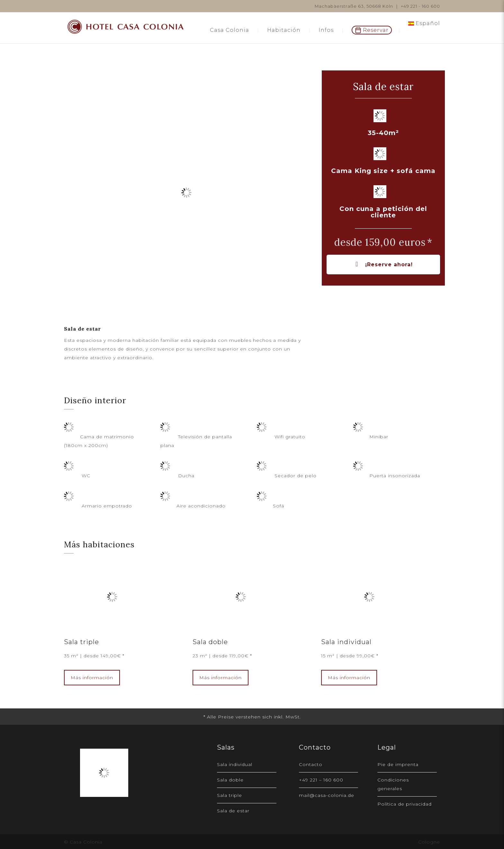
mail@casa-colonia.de (327, 795)
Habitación (284, 30)
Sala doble (210, 642)
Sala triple (81, 642)
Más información (92, 678)
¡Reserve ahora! (383, 265)
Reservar (376, 30)
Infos (326, 30)
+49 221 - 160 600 (420, 6)
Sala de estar (233, 811)
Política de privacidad (405, 804)
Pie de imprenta (398, 764)
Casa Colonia (230, 30)
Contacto (311, 764)
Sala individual (346, 642)
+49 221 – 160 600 (321, 780)
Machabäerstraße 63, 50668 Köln (354, 6)
